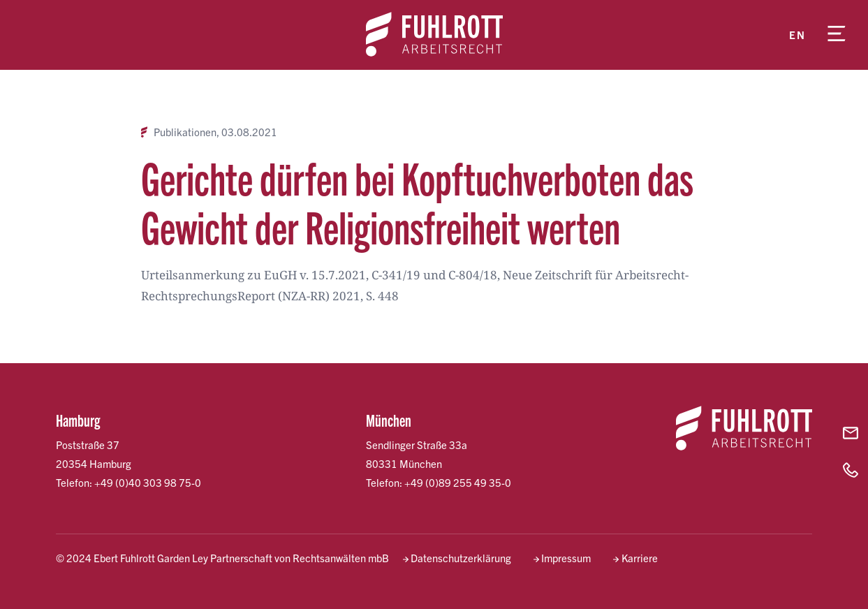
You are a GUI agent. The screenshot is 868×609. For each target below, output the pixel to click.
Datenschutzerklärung (461, 558)
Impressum (566, 558)
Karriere (640, 558)
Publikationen (185, 132)
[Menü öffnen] (837, 35)
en (797, 35)
